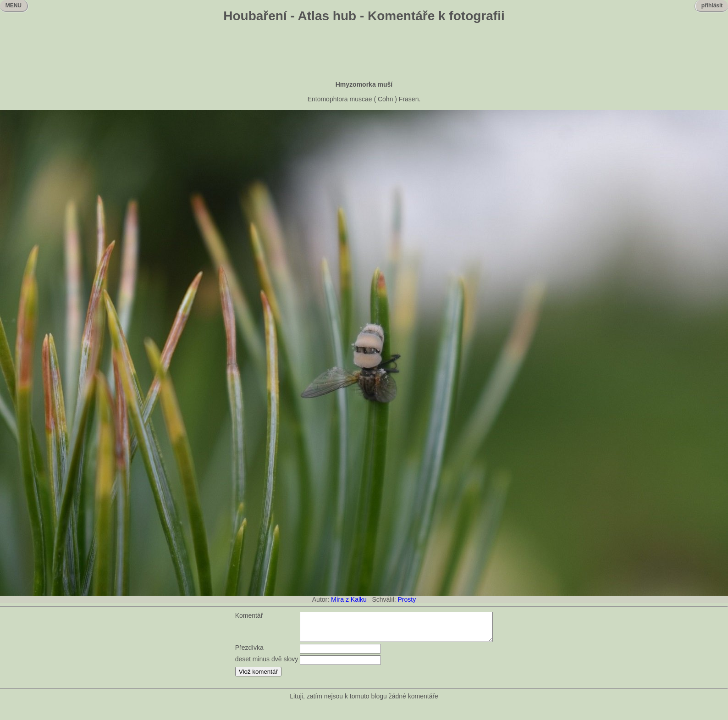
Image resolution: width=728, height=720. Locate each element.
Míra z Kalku (349, 599)
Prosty (407, 599)
